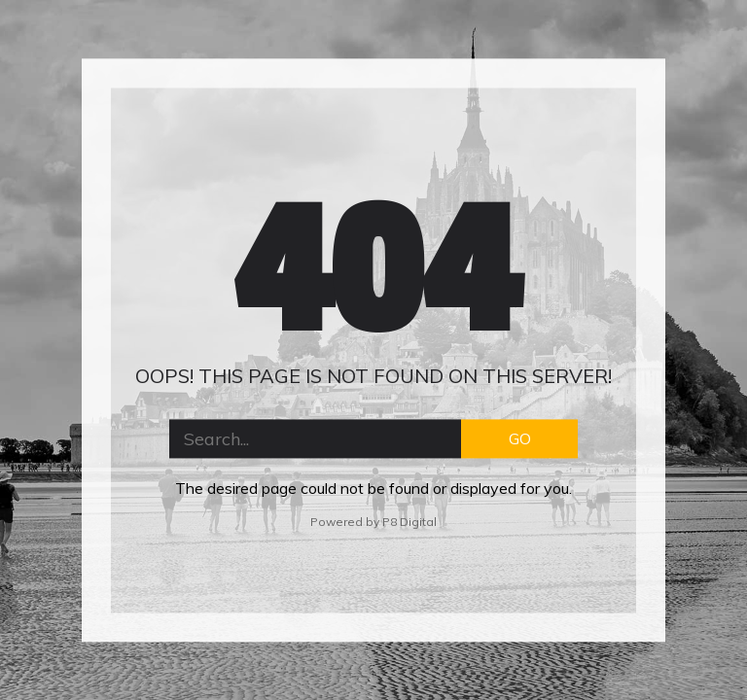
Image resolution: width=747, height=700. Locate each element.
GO (520, 438)
